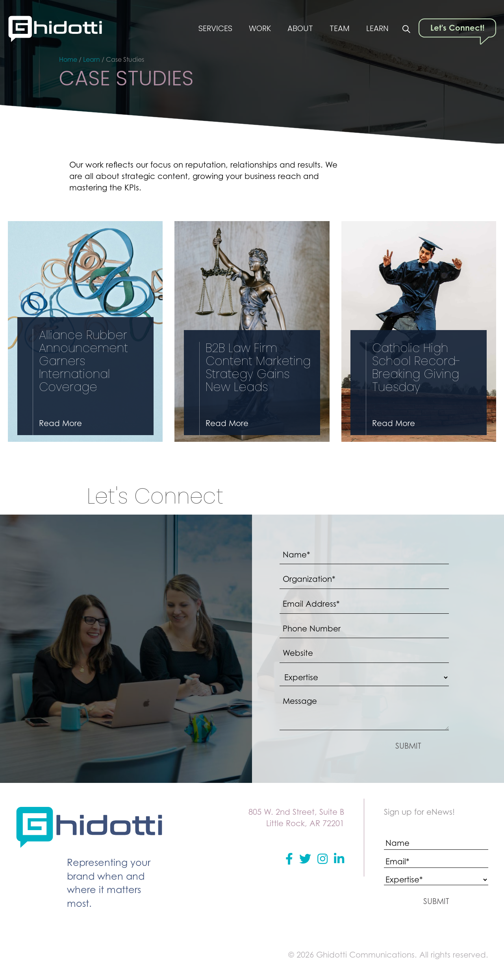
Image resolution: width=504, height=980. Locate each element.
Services (214, 29)
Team (339, 29)
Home (68, 59)
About (300, 29)
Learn (377, 29)
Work (259, 29)
